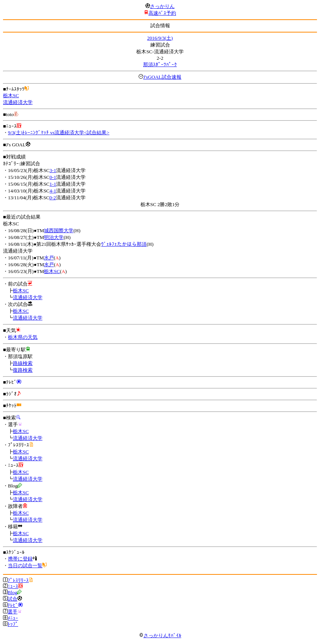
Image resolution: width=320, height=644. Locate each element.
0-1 (53, 177)
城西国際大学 (59, 230)
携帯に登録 (20, 559)
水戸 (49, 258)
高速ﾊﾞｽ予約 (162, 13)
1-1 (53, 184)
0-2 (52, 198)
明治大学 (54, 237)
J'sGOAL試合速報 (162, 77)
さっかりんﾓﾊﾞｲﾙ (160, 635)
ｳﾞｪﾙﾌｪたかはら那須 (124, 244)
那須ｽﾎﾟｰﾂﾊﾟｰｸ (160, 64)
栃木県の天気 (23, 337)
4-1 (53, 191)
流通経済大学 (18, 102)
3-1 (53, 170)
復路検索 (23, 370)
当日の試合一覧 (25, 566)
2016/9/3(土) (160, 38)
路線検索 (23, 363)
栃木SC (11, 95)
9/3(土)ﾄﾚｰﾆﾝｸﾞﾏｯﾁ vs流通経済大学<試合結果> (59, 133)
